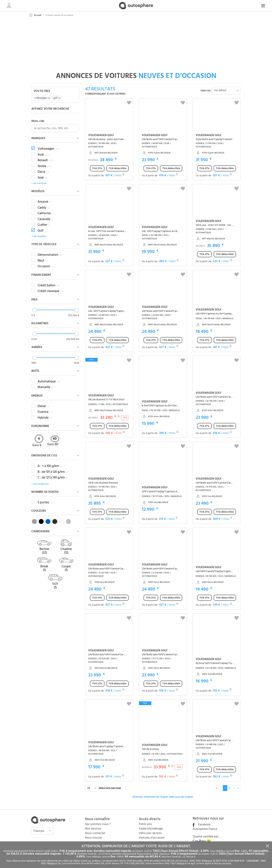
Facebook (202, 820)
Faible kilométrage (151, 825)
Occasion (46, 263)
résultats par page (110, 784)
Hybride (45, 414)
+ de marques (39, 179)
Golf (43, 227)
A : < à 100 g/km (50, 462)
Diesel (43, 402)
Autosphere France (205, 825)
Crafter (44, 221)
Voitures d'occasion (152, 834)
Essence (45, 408)
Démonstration (50, 251)
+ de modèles (39, 232)
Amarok (45, 198)
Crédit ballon (49, 281)
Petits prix (145, 820)
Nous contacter (95, 829)
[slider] (35, 306)
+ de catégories (40, 480)
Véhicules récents (150, 829)
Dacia (44, 168)
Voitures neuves (149, 838)
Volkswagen (49, 145)
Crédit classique (51, 287)
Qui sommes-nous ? (98, 820)
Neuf (43, 257)
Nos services (93, 825)
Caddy (44, 204)
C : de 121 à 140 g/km (53, 474)
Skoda (44, 162)
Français (39, 827)
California (46, 209)
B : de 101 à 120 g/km (53, 468)
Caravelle (45, 215)
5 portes (46, 498)
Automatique (49, 377)
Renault (46, 156)
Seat (43, 174)
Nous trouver (93, 834)
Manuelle (46, 383)
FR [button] (260, 6)
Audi (44, 151)
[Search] (239, 6)
